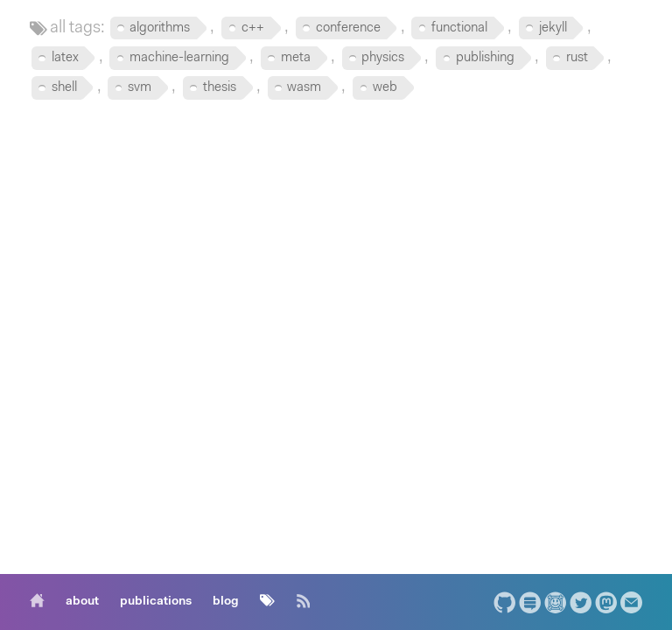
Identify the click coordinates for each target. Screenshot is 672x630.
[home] (42, 602)
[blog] (226, 602)
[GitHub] (504, 602)
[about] (82, 602)
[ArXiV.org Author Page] (555, 602)
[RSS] (303, 602)
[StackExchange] (530, 602)
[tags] (267, 602)
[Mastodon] (606, 602)
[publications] (156, 602)
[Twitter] (581, 602)
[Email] (631, 602)
